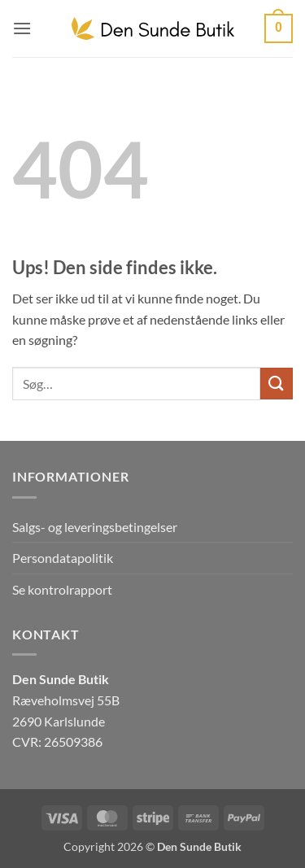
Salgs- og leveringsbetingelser (95, 527)
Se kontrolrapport (62, 589)
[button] (22, 28)
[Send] (277, 384)
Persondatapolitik (63, 558)
